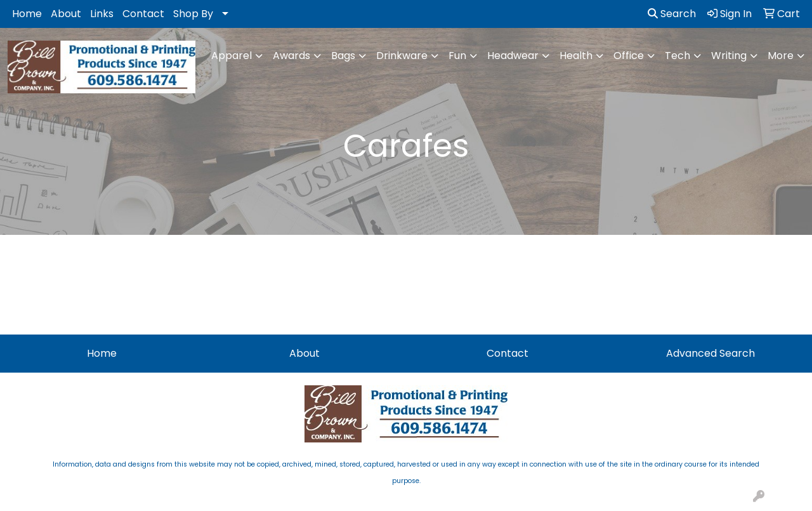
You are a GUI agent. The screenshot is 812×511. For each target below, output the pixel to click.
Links (102, 14)
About (66, 14)
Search (672, 14)
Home (27, 14)
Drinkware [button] (402, 56)
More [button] (781, 56)
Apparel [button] (232, 56)
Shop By (193, 14)
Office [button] (629, 56)
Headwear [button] (513, 56)
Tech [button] (678, 56)
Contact (143, 14)
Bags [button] (343, 56)
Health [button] (576, 56)
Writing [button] (729, 56)
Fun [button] (457, 56)
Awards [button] (291, 56)
